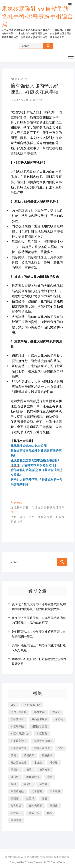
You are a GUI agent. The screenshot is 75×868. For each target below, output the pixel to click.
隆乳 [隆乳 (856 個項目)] (45, 799)
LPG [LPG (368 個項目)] (13, 705)
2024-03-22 (19, 79)
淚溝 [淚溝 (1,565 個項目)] (29, 770)
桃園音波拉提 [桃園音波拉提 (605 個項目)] (19, 748)
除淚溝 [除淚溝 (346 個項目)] (30, 799)
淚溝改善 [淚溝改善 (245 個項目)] (45, 770)
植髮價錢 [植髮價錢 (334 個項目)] (29, 755)
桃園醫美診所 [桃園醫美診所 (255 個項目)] (19, 741)
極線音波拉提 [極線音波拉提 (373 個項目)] (19, 763)
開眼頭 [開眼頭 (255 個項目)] (15, 799)
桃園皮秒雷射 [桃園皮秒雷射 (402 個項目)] (39, 726)
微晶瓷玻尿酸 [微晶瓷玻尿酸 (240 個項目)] (39, 719)
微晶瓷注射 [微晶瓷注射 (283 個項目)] (17, 719)
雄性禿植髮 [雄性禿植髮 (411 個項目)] (35, 806)
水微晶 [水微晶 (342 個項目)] (38, 763)
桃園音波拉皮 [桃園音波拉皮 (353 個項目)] (42, 748)
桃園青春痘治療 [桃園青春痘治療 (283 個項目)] (43, 741)
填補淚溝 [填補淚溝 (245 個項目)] (39, 712)
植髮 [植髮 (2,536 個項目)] (13, 755)
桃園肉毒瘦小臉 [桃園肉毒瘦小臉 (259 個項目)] (20, 734)
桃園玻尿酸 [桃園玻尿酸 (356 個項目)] (17, 726)
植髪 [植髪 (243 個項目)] (60, 748)
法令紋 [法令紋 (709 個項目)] (54, 763)
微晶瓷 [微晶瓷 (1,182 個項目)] (56, 712)
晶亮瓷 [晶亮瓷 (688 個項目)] (59, 719)
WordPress (59, 862)
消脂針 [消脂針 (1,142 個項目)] (15, 770)
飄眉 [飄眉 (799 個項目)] (50, 813)
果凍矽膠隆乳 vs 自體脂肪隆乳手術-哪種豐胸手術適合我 (37, 16)
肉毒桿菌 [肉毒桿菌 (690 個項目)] (37, 791)
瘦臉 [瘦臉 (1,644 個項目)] (50, 777)
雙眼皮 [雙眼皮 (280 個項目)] (54, 806)
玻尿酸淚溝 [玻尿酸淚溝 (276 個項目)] (33, 777)
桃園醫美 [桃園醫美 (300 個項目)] (42, 734)
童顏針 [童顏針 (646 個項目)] (28, 784)
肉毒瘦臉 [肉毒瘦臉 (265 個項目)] (55, 791)
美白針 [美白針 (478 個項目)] (43, 784)
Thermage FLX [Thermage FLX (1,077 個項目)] (32, 705)
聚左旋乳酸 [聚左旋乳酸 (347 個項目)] (17, 791)
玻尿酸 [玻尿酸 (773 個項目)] (15, 777)
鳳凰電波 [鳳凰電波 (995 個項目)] (16, 820)
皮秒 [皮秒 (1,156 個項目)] (13, 784)
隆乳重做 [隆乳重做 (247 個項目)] (16, 806)
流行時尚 (38, 100)
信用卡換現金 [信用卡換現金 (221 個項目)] (19, 712)
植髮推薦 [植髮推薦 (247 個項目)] (47, 755)
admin (24, 100)
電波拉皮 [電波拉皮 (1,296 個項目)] (16, 813)
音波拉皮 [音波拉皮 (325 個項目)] (34, 813)
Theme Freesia (33, 862)
